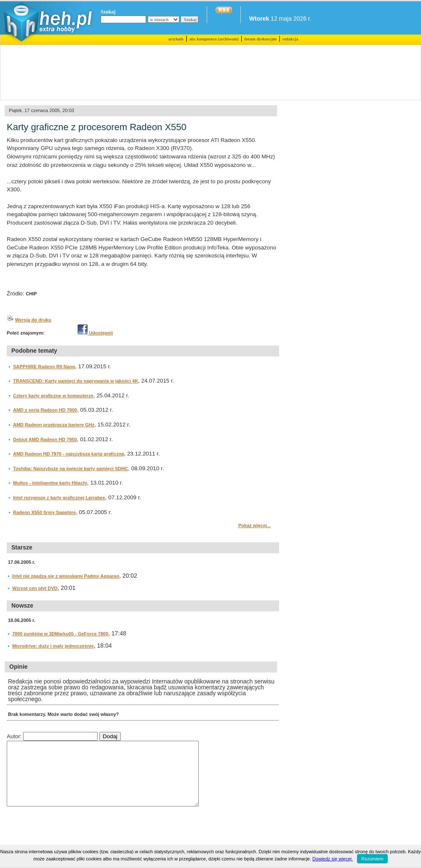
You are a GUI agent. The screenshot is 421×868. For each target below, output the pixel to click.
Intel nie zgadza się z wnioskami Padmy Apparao (66, 576)
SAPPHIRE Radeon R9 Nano (44, 367)
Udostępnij (95, 333)
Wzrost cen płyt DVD (35, 588)
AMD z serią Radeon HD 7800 (45, 410)
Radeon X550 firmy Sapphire (44, 512)
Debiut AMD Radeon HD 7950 (45, 439)
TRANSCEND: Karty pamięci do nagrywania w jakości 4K (76, 381)
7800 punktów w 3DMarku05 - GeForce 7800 (60, 634)
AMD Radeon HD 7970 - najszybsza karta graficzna (68, 454)
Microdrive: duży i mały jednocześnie (53, 646)
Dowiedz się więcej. (333, 859)
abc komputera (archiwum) (214, 39)
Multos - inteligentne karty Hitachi (50, 483)
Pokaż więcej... (254, 525)
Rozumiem (372, 859)
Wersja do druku (33, 320)
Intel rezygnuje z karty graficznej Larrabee (59, 498)
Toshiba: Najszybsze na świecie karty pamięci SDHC (71, 469)
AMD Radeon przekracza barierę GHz (54, 425)
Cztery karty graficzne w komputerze (53, 396)
